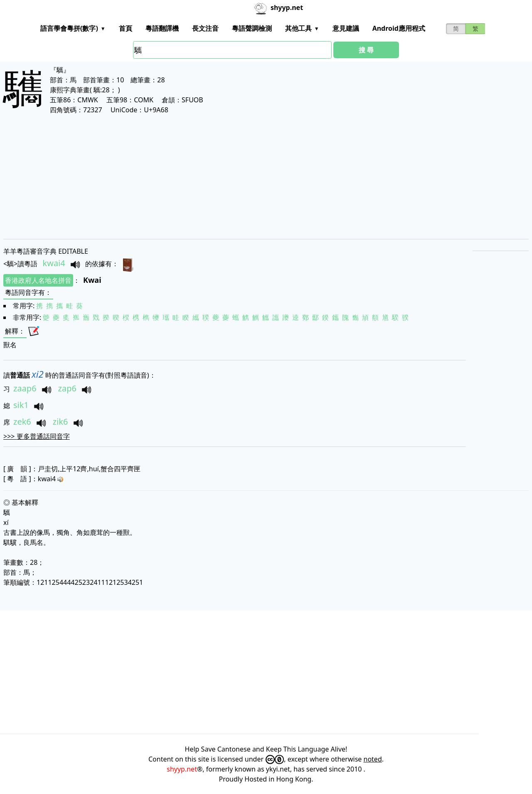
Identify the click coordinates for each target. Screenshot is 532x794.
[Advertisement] (253, 176)
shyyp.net (182, 769)
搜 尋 (366, 50)
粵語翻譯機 (162, 28)
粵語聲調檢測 (252, 28)
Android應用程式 (399, 28)
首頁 (126, 28)
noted (373, 759)
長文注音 (205, 28)
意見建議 (346, 28)
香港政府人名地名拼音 (38, 280)
